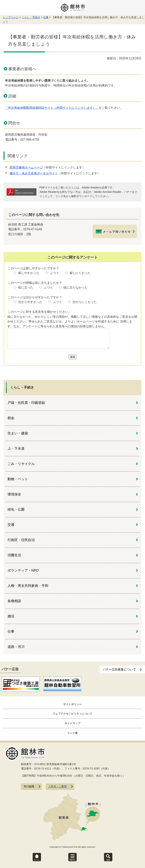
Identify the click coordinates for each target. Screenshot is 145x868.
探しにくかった (80, 273)
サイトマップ (72, 723)
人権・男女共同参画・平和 (28, 586)
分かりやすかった (30, 302)
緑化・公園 (16, 509)
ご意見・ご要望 (57, 786)
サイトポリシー (72, 704)
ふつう (54, 273)
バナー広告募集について (119, 669)
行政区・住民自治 (21, 540)
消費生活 (14, 555)
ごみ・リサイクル (21, 464)
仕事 (46, 17)
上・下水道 (16, 449)
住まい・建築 (18, 433)
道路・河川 (16, 647)
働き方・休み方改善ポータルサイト (34, 173)
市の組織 (29, 786)
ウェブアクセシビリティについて (72, 714)
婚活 (11, 616)
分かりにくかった (85, 302)
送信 (72, 357)
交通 (11, 525)
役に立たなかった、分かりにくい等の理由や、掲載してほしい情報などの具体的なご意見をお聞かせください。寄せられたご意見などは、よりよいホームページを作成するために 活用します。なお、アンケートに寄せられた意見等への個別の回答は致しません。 (72, 321)
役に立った (26, 287)
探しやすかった (29, 273)
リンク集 (72, 733)
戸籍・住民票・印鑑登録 (26, 403)
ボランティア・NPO (23, 570)
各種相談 (14, 601)
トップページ (11, 17)
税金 (11, 418)
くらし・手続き (31, 17)
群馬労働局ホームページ (26, 167)
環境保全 (14, 494)
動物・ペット (18, 479)
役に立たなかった (76, 287)
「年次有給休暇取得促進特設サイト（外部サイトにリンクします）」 (52, 108)
